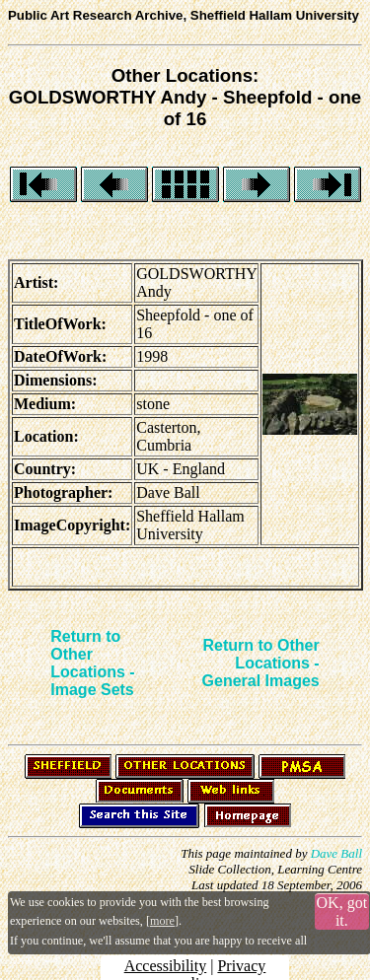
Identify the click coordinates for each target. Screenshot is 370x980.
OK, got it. (342, 911)
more (162, 921)
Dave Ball (336, 853)
